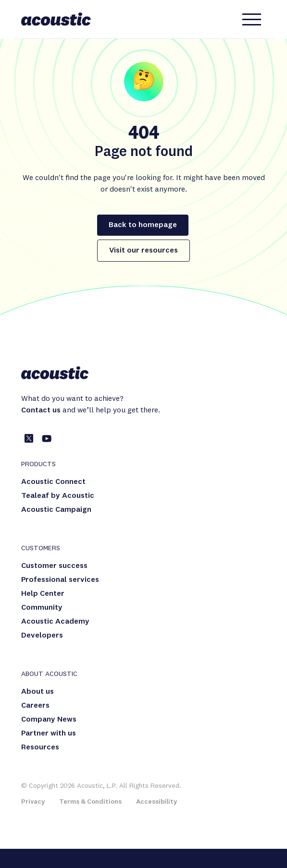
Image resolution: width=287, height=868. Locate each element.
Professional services (60, 580)
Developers (42, 636)
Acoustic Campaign (56, 510)
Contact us (41, 410)
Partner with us (49, 734)
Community (42, 608)
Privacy (33, 802)
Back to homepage (143, 225)
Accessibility (156, 802)
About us (37, 692)
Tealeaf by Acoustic (58, 496)
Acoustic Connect (53, 482)
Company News (49, 720)
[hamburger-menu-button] (252, 19)
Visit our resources (143, 251)
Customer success (54, 566)
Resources (40, 747)
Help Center (43, 594)
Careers (35, 706)
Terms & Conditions (90, 802)
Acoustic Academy (55, 622)
